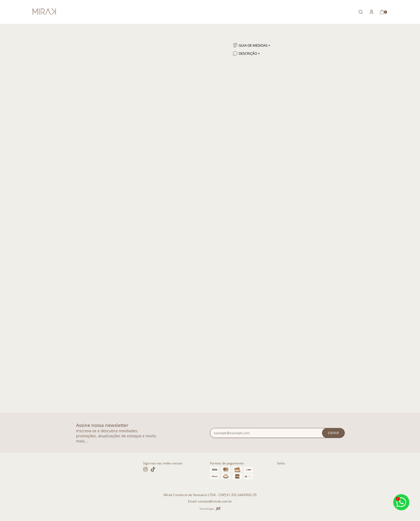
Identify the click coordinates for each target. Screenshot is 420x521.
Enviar (333, 433)
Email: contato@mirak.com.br (210, 501)
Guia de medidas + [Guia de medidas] (252, 45)
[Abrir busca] (361, 12)
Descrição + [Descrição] (246, 53)
